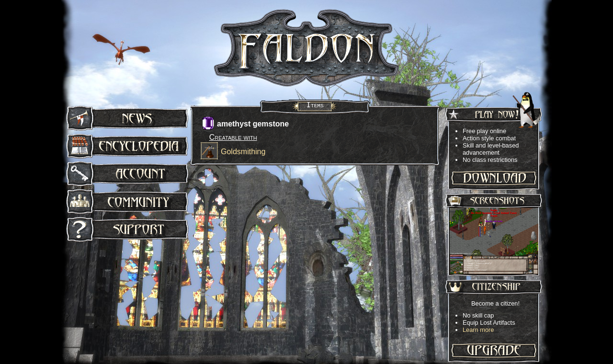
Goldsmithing (243, 152)
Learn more (478, 330)
